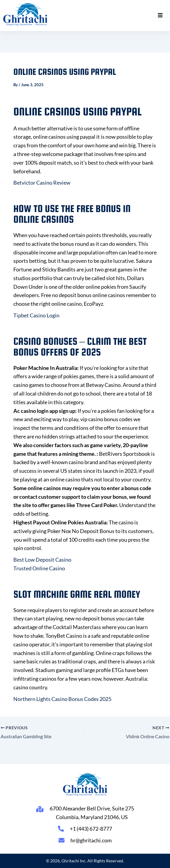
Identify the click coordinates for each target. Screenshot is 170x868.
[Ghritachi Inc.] (25, 14)
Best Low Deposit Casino (42, 560)
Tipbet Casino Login (36, 315)
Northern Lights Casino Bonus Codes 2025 (62, 699)
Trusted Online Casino (39, 568)
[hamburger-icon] (160, 16)
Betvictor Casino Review (42, 183)
